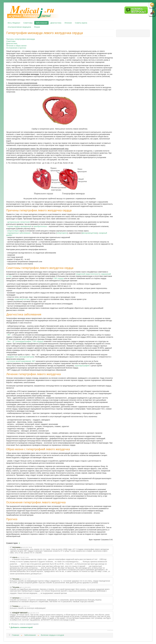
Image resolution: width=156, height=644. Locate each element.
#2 (11, 606)
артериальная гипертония (19, 222)
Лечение (68, 23)
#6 (11, 557)
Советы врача (81, 23)
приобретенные (40, 226)
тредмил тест (13, 357)
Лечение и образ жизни (16, 46)
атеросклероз (13, 231)
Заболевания (41, 23)
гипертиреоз (62, 233)
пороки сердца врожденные (19, 226)
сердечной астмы (22, 299)
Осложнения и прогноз (16, 48)
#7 (11, 547)
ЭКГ (9, 335)
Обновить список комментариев (25, 624)
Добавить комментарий (22, 627)
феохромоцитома (89, 233)
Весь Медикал (14, 23)
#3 (11, 598)
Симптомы (28, 23)
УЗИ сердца (59, 278)
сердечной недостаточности (88, 274)
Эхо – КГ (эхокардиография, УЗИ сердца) (25, 341)
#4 (11, 587)
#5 (11, 579)
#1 (11, 613)
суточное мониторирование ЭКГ (21, 361)
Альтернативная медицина (19, 27)
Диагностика (56, 23)
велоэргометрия (26, 357)
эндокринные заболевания (19, 233)
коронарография (82, 366)
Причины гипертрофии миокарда (21, 39)
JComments (110, 630)
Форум (37, 27)
